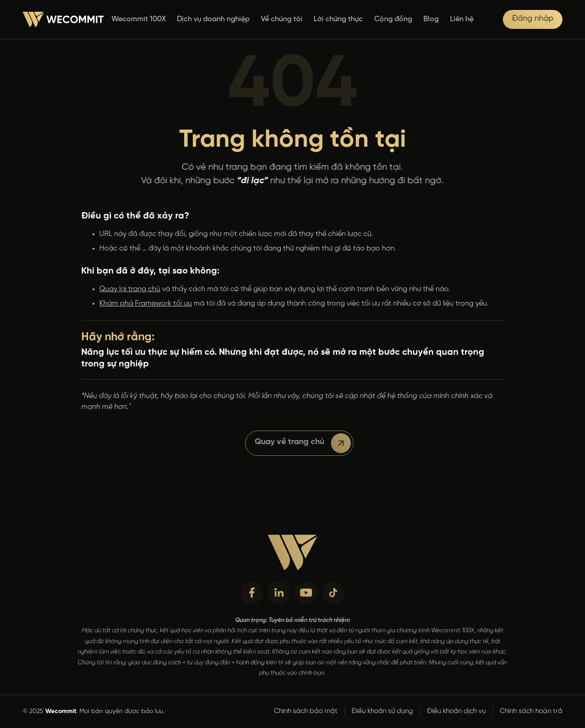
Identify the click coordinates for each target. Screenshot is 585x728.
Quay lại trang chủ (130, 289)
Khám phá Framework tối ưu (146, 304)
